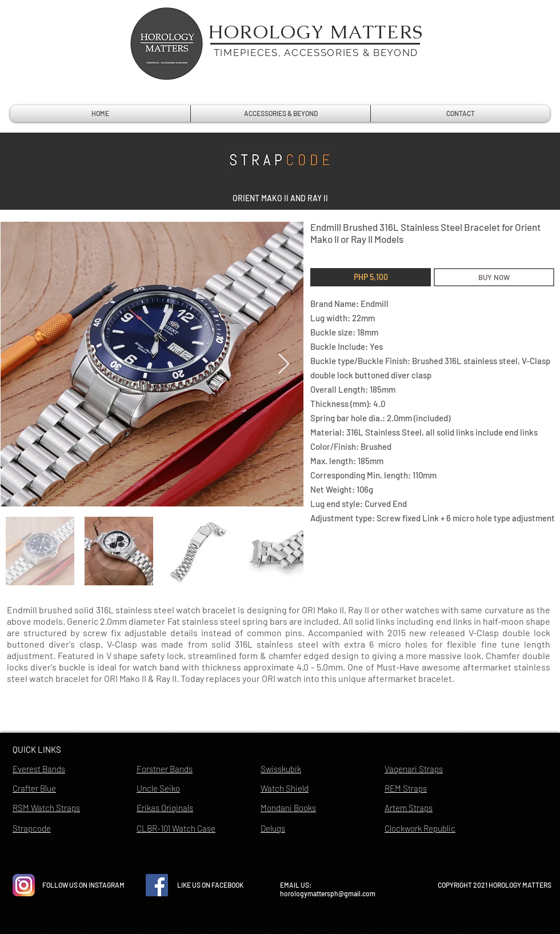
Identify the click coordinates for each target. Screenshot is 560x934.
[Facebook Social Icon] (157, 885)
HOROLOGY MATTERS (316, 32)
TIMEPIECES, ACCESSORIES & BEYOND (316, 53)
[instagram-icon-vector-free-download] (24, 885)
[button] (280, 198)
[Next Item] (284, 364)
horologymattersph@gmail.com (328, 893)
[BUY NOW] (494, 277)
